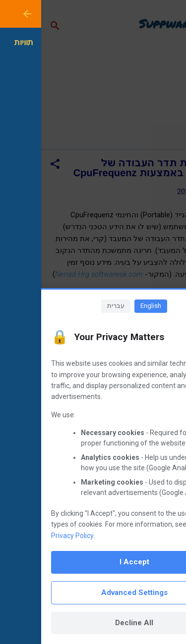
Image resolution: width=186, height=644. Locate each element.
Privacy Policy (31, 536)
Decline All (93, 623)
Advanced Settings (93, 593)
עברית (75, 306)
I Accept (93, 562)
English (110, 306)
